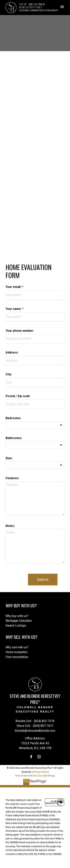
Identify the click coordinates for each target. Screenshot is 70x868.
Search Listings (16, 626)
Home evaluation (17, 652)
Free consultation (17, 657)
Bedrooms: (13, 418)
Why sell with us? (17, 647)
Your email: (14, 287)
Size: (9, 458)
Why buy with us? (17, 616)
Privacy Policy (40, 772)
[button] (31, 757)
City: (9, 374)
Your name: (14, 309)
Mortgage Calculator (19, 621)
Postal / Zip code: (18, 396)
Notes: (10, 526)
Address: (12, 352)
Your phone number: (20, 331)
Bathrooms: (14, 438)
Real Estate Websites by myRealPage (35, 776)
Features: (12, 478)
